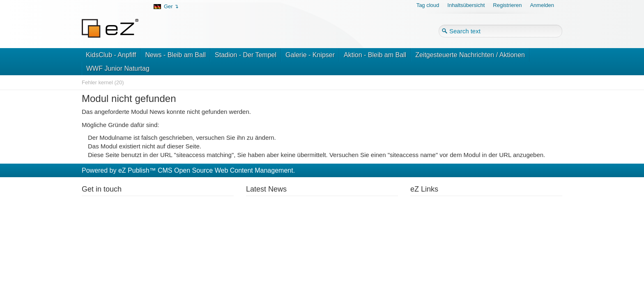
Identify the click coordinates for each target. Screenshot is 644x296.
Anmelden (542, 5)
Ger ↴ (171, 6)
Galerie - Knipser (310, 55)
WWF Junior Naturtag (118, 68)
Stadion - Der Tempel (246, 55)
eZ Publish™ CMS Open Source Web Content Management (206, 170)
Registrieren (507, 5)
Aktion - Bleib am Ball (375, 55)
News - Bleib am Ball (175, 55)
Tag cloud (428, 5)
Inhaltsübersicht (466, 5)
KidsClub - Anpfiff (111, 55)
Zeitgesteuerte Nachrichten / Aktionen (470, 55)
